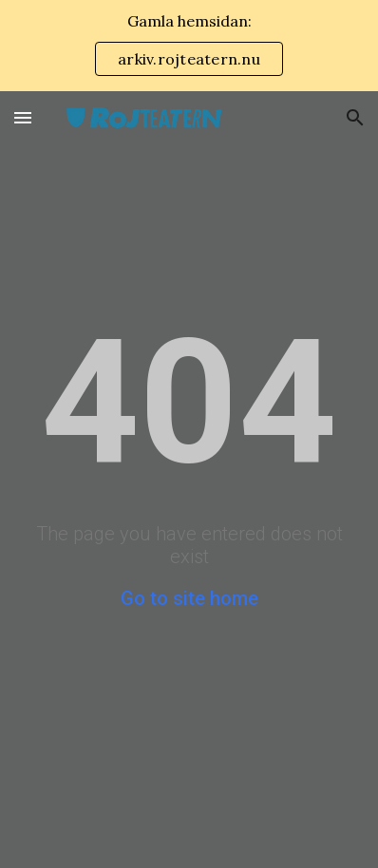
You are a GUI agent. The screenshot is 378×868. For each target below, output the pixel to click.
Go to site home (189, 598)
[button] (23, 117)
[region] (189, 46)
